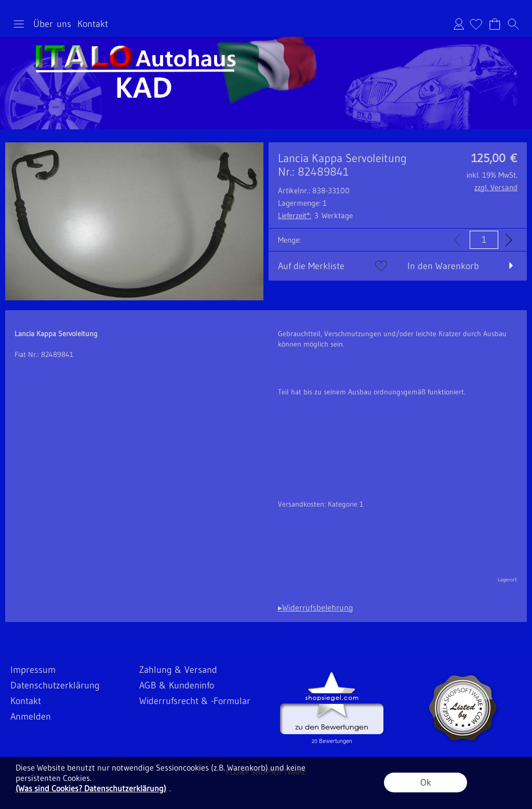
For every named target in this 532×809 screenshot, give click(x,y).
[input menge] (484, 240)
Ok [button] (426, 783)
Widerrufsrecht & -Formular (195, 701)
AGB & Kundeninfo (177, 685)
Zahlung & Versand (178, 670)
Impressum (33, 670)
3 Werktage (315, 215)
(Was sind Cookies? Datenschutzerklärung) (91, 788)
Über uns (52, 24)
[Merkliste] (476, 24)
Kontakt (93, 24)
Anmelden (459, 24)
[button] (19, 24)
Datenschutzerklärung (55, 685)
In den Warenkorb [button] (443, 266)
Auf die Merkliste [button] (311, 266)
